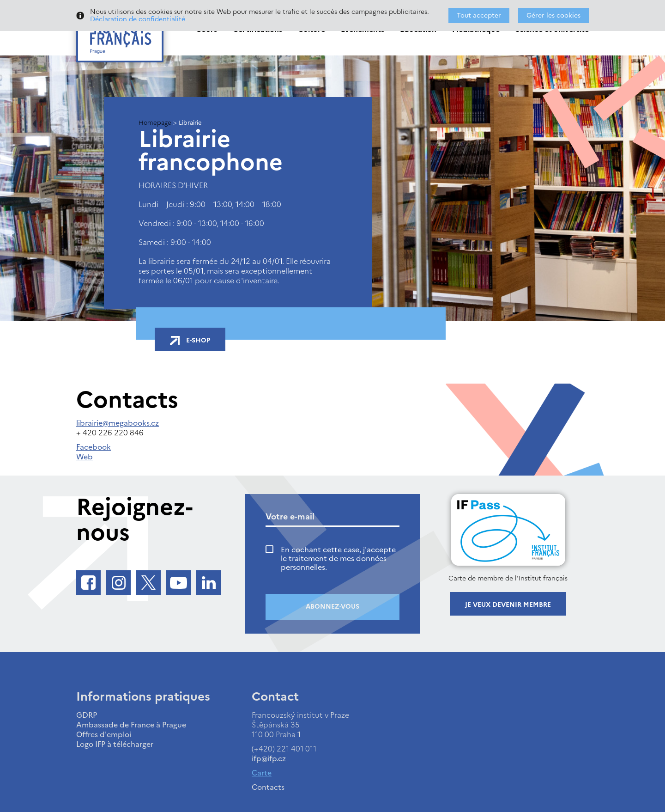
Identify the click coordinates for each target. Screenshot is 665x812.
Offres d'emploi (104, 734)
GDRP (87, 715)
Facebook (94, 447)
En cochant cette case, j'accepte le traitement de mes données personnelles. (338, 559)
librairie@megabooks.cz (118, 423)
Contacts (268, 787)
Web (85, 457)
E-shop (190, 340)
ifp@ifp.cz (269, 758)
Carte (262, 773)
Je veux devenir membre (508, 605)
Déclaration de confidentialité (138, 19)
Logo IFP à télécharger (115, 744)
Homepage (155, 123)
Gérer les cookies (553, 15)
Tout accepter (479, 15)
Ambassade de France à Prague (131, 725)
